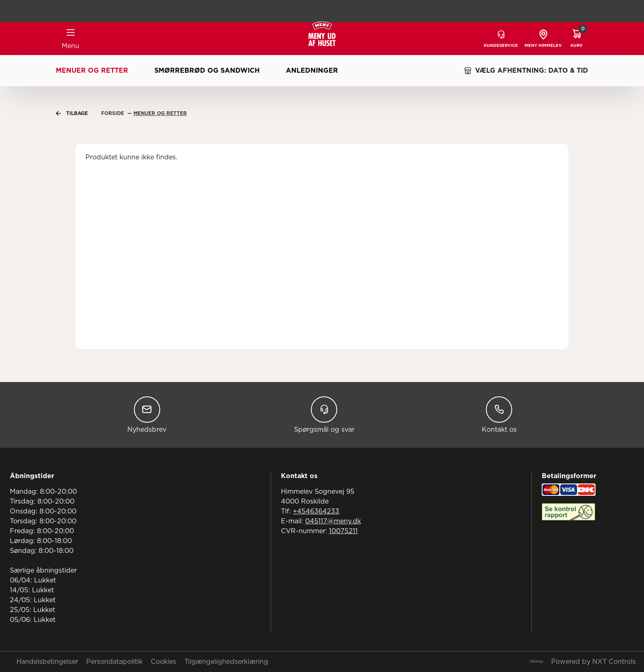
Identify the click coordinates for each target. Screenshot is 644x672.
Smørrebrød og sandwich (207, 71)
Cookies (163, 662)
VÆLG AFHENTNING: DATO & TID (526, 71)
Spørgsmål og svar (324, 415)
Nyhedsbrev (147, 415)
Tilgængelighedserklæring (226, 662)
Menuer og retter (92, 71)
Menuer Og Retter (160, 113)
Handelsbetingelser (47, 662)
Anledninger (312, 71)
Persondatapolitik (114, 662)
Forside (113, 113)
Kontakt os (499, 415)
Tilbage (72, 113)
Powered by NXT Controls (593, 662)
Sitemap (536, 662)
